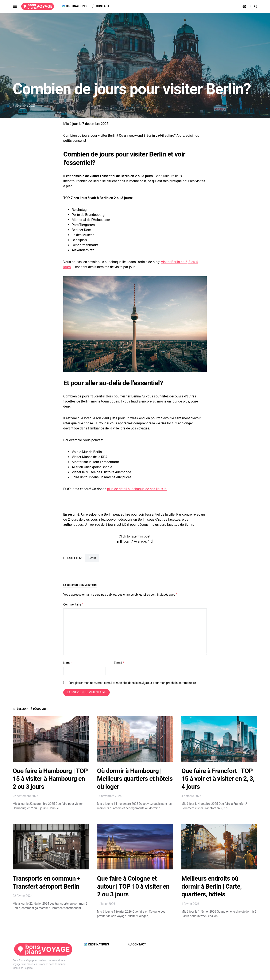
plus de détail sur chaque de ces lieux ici (137, 489)
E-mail (119, 663)
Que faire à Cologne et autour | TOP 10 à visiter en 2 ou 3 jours (133, 886)
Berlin (92, 558)
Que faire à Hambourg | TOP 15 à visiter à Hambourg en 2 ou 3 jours (50, 779)
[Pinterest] (244, 6)
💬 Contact (137, 944)
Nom (67, 663)
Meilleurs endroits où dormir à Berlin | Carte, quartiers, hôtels (211, 886)
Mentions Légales (23, 968)
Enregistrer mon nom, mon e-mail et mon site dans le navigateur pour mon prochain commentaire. (133, 683)
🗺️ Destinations (96, 944)
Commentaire (73, 604)
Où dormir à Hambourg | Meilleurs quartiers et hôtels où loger (135, 779)
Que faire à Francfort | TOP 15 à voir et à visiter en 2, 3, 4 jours (218, 779)
